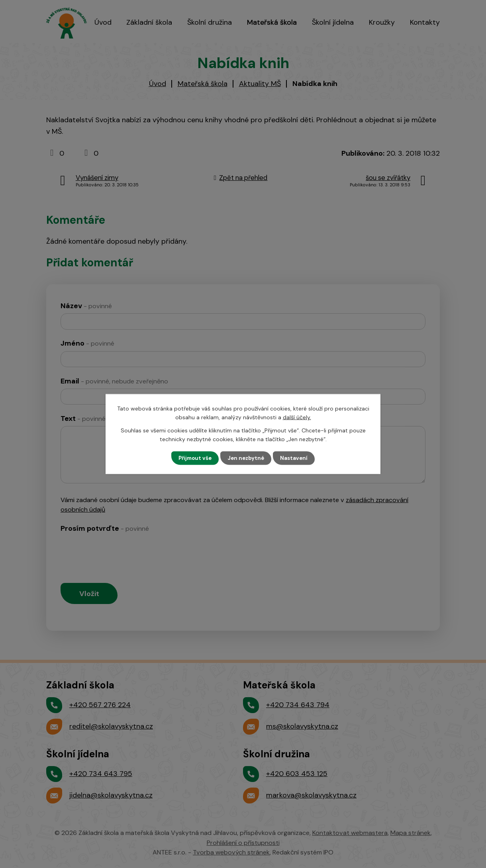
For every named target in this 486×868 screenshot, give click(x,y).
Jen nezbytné (247, 458)
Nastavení (296, 458)
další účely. (297, 417)
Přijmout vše (194, 458)
